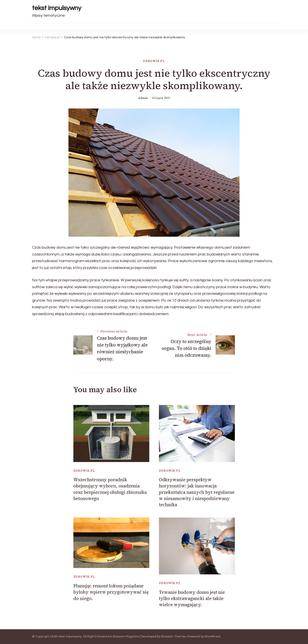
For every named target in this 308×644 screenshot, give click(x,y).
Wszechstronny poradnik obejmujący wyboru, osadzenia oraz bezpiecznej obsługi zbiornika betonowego (110, 489)
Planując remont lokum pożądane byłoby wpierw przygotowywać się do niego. (111, 592)
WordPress (212, 637)
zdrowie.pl (154, 61)
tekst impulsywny (57, 8)
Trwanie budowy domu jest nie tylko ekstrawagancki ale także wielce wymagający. (192, 599)
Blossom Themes (174, 637)
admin (143, 98)
